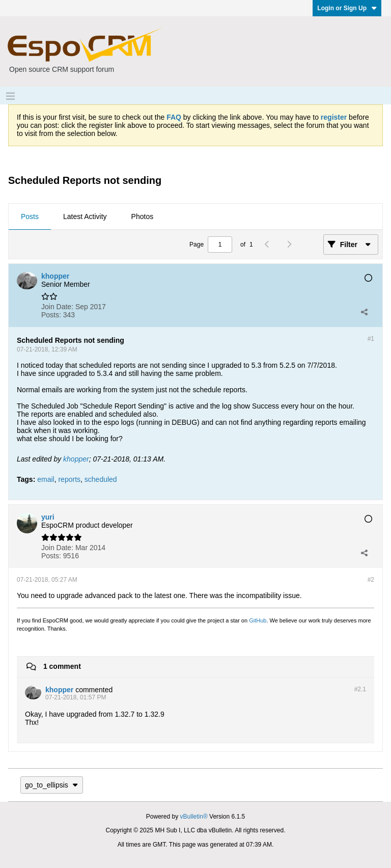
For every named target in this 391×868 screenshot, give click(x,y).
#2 (371, 580)
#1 (371, 339)
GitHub (258, 620)
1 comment (62, 666)
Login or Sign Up (347, 8)
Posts (30, 216)
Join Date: (57, 307)
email (46, 479)
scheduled (101, 479)
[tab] (30, 217)
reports (69, 479)
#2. (360, 689)
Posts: (51, 315)
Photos (143, 216)
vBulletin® (194, 817)
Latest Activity (85, 216)
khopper (76, 459)
